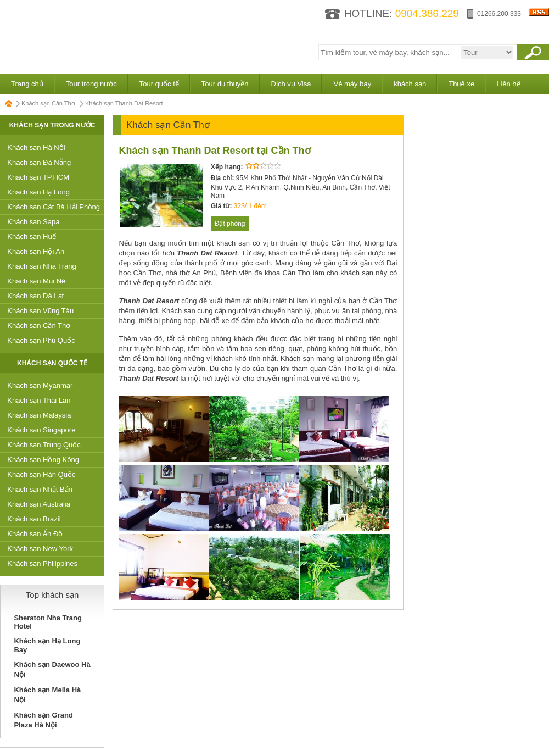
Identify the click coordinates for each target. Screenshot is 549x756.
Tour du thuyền (225, 84)
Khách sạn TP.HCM (38, 177)
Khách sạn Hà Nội (36, 148)
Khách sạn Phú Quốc (41, 340)
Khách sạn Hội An (36, 251)
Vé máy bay (352, 84)
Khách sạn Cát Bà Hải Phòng (54, 207)
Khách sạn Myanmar (40, 385)
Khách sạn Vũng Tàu (40, 311)
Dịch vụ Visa (291, 84)
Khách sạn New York (40, 549)
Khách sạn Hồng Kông (43, 460)
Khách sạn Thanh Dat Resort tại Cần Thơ (215, 151)
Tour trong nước (91, 84)
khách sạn (410, 84)
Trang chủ (27, 84)
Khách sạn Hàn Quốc (41, 474)
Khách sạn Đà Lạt (35, 296)
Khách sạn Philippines (42, 563)
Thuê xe (461, 84)
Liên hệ (508, 84)
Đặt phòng (230, 224)
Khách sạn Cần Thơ (48, 103)
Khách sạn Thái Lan (39, 400)
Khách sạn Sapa (33, 222)
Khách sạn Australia (39, 504)
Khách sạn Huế (31, 237)
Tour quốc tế (159, 84)
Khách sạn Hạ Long (38, 192)
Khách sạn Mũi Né (36, 281)
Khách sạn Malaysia (39, 415)
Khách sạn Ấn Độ (35, 534)
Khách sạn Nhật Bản (40, 489)
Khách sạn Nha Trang (42, 266)
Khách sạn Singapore (41, 430)
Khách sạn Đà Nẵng (39, 162)
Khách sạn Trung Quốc (44, 445)
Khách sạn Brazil (34, 519)
